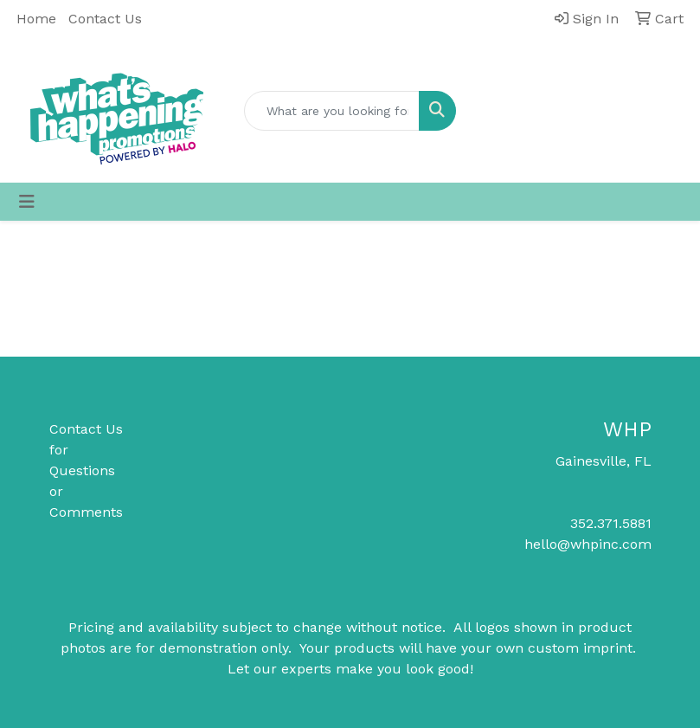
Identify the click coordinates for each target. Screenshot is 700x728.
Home (36, 19)
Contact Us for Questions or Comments (86, 470)
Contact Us (105, 19)
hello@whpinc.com (588, 544)
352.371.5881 (611, 523)
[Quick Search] (332, 111)
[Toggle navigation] (27, 202)
